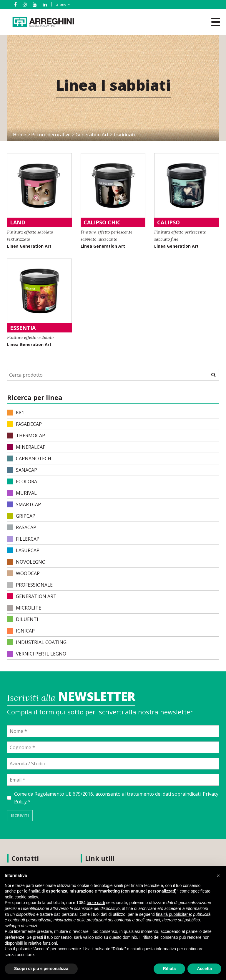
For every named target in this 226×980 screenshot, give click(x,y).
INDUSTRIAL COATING (37, 642)
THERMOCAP (26, 436)
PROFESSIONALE (30, 585)
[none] (60, 4)
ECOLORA (22, 481)
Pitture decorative (51, 135)
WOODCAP (23, 573)
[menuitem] (61, 4)
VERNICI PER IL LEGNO (37, 654)
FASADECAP (24, 424)
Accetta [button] (204, 969)
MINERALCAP (26, 447)
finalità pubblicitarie (173, 914)
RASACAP (22, 527)
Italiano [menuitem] (60, 4)
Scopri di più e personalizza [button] (41, 969)
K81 (16, 413)
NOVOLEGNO (26, 562)
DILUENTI (23, 619)
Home (20, 135)
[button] (218, 876)
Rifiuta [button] (169, 969)
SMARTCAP (24, 504)
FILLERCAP (23, 539)
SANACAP (22, 470)
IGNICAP (21, 631)
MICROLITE (24, 608)
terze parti (96, 903)
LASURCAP (23, 550)
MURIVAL (22, 493)
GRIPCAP (21, 516)
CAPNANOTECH (29, 458)
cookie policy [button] (26, 897)
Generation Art (92, 135)
